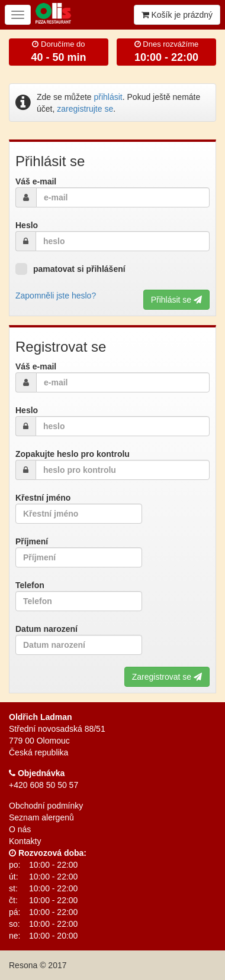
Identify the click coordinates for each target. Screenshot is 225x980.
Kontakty (25, 841)
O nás (20, 829)
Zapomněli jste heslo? (56, 296)
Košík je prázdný (177, 15)
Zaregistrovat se (167, 677)
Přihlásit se (176, 300)
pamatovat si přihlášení (70, 269)
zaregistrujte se (85, 109)
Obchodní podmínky (46, 806)
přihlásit (108, 97)
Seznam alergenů (41, 817)
